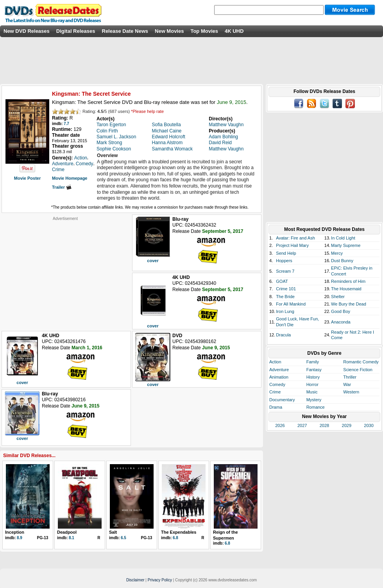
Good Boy (341, 311)
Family (313, 362)
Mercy (337, 253)
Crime (275, 392)
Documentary (282, 400)
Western (351, 392)
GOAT (282, 281)
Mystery (314, 400)
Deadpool (67, 532)
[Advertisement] (65, 270)
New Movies (169, 31)
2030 (369, 425)
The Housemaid (346, 289)
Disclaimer (135, 580)
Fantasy (314, 370)
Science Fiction (358, 370)
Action (275, 362)
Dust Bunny (342, 261)
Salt (113, 532)
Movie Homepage (70, 178)
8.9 (20, 538)
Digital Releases (76, 31)
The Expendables (179, 532)
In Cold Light (343, 238)
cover (153, 261)
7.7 (66, 124)
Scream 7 (285, 271)
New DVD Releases (27, 31)
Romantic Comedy (361, 362)
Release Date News (125, 31)
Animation (279, 377)
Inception (15, 532)
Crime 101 (286, 289)
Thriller (350, 377)
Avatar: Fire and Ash (295, 238)
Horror (312, 384)
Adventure (279, 370)
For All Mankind (291, 304)
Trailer (62, 187)
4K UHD (234, 31)
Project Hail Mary (292, 245)
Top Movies (204, 31)
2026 (280, 425)
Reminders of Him (348, 281)
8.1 (72, 538)
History (313, 377)
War (347, 384)
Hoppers (284, 261)
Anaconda (341, 322)
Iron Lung (285, 311)
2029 (347, 425)
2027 (302, 425)
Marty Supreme (346, 245)
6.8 (175, 538)
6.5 (123, 538)
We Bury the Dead (349, 304)
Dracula (283, 335)
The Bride (285, 297)
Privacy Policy (160, 580)
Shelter (338, 297)
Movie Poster (27, 178)
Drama (276, 407)
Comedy (277, 384)
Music (312, 392)
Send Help (286, 253)
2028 (324, 425)
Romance (316, 407)
